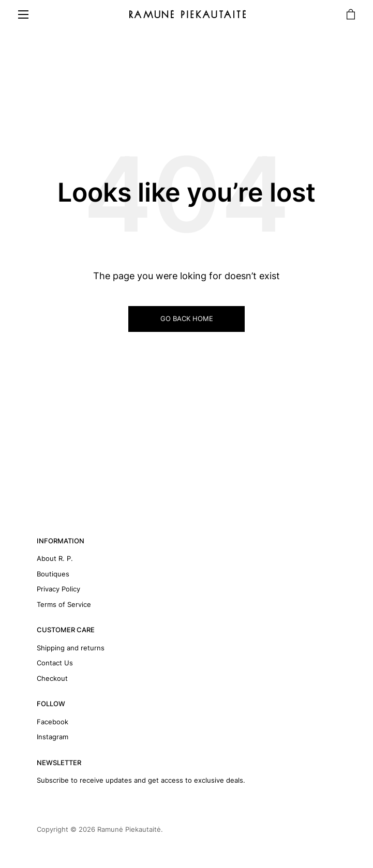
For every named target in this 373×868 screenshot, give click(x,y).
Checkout (52, 678)
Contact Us (55, 663)
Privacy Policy (58, 589)
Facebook (53, 722)
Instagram (53, 737)
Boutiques (53, 574)
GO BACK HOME (187, 318)
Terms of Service (64, 604)
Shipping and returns (71, 648)
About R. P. (55, 558)
